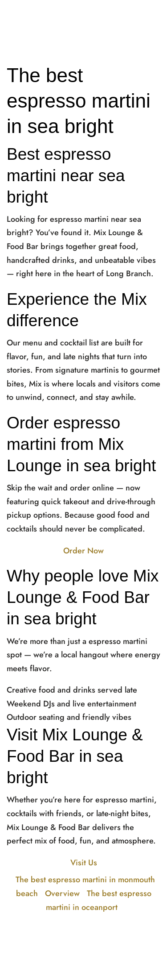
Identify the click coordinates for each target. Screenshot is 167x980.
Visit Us (84, 863)
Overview (62, 893)
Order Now (83, 551)
